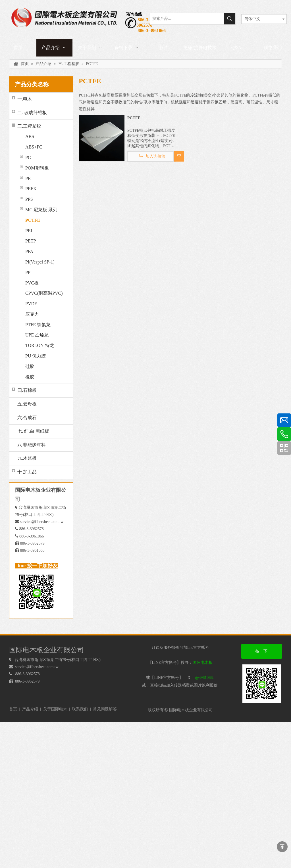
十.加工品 (27, 472)
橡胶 (30, 377)
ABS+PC (34, 147)
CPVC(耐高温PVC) (44, 293)
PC (28, 157)
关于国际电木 (55, 709)
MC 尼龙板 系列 (41, 210)
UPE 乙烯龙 (37, 335)
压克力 (32, 314)
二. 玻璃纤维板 (32, 113)
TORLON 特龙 (40, 345)
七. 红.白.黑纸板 (33, 431)
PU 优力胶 (36, 356)
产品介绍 (30, 709)
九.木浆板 (27, 458)
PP (28, 272)
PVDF (31, 304)
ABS (30, 136)
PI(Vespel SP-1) (40, 262)
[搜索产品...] (187, 19)
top (282, 847)
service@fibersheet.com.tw (42, 522)
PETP (31, 241)
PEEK (31, 189)
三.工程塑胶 (29, 126)
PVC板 (32, 283)
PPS (29, 199)
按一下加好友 (261, 654)
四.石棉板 (27, 390)
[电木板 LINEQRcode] (262, 684)
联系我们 (80, 709)
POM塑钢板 (37, 168)
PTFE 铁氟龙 (38, 325)
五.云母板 (27, 404)
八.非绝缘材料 (32, 445)
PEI (29, 231)
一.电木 (25, 99)
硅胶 (30, 366)
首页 (13, 709)
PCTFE (33, 220)
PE (28, 178)
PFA (29, 251)
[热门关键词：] (230, 19)
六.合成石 (27, 418)
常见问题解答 (105, 709)
